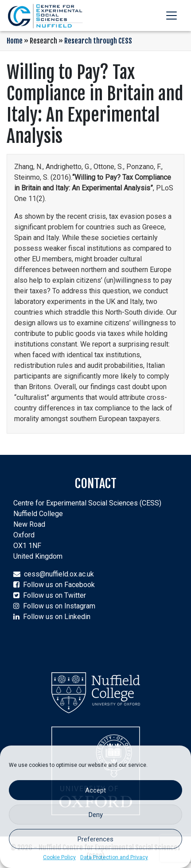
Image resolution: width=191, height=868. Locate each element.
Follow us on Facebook (59, 585)
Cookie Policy (59, 857)
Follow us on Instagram (59, 606)
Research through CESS (98, 41)
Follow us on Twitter (55, 595)
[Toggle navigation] (172, 16)
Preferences (95, 839)
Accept (95, 790)
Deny (96, 815)
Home (15, 41)
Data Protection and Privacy (114, 857)
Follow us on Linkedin (57, 617)
